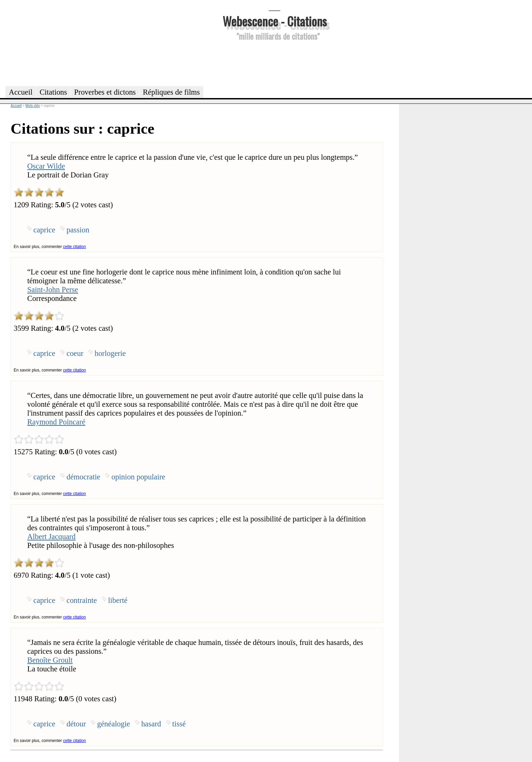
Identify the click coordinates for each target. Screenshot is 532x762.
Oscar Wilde (46, 166)
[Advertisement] (274, 62)
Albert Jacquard (51, 537)
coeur (75, 353)
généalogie (113, 724)
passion (78, 230)
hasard (151, 724)
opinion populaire (138, 477)
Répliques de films (171, 92)
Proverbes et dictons (105, 92)
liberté (118, 600)
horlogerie (110, 353)
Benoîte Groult (50, 660)
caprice (44, 230)
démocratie (83, 477)
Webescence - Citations (275, 21)
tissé (179, 724)
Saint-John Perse (53, 290)
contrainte (82, 600)
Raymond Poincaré (56, 422)
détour (76, 724)
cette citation (74, 247)
